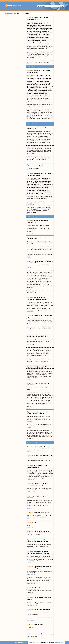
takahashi (30, 222)
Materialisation (45, 189)
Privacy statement (17, 642)
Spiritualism (49, 178)
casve (36, 383)
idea (42, 18)
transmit (29, 413)
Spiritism (29, 180)
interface (46, 553)
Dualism (40, 189)
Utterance (33, 85)
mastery (35, 263)
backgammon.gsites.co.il (31, 251)
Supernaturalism (30, 181)
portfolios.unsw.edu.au (31, 548)
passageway (38, 566)
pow (35, 367)
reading (29, 485)
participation (46, 447)
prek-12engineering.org (31, 493)
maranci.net (29, 379)
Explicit (46, 94)
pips (42, 237)
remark (41, 383)
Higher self (41, 186)
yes (28, 317)
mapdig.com (29, 120)
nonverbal (37, 71)
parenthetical (41, 298)
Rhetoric (29, 37)
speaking (40, 485)
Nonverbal (42, 78)
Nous (40, 192)
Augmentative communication (33, 33)
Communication (37, 22)
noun (36, 523)
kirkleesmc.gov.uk (30, 59)
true (51, 455)
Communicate (49, 28)
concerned (44, 412)
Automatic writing (46, 183)
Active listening (44, 22)
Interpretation (48, 27)
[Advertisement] (13, 39)
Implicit (43, 36)
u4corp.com (29, 346)
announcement (44, 455)
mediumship (31, 175)
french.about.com (30, 527)
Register (44, 30)
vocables (37, 72)
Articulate (50, 86)
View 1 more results (32, 443)
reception (37, 335)
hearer (36, 316)
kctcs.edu (29, 357)
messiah (29, 263)
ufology (44, 174)
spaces (35, 239)
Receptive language (37, 31)
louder (50, 261)
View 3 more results (32, 217)
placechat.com (30, 616)
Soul (37, 183)
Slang (48, 34)
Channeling (40, 178)
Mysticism (45, 181)
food (44, 531)
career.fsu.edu (29, 408)
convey (48, 71)
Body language (49, 30)
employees (37, 541)
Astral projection (44, 187)
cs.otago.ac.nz (30, 462)
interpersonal (38, 484)
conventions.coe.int (30, 144)
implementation (32, 553)
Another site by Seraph (59, 642)
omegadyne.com (30, 363)
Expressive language (31, 30)
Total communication (43, 40)
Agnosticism (35, 189)
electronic (40, 598)
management (47, 609)
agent (36, 624)
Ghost (34, 183)
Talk (28, 34)
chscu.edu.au (29, 269)
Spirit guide (29, 187)
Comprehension (36, 27)
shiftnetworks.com (30, 312)
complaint (37, 412)
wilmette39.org (30, 508)
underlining (44, 299)
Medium (35, 178)
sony (35, 222)
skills (44, 540)
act (49, 512)
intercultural (38, 261)
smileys (37, 299)
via (35, 598)
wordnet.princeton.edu (31, 574)
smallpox (37, 512)
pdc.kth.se (29, 563)
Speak (34, 36)
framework (45, 552)
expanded (36, 467)
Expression (29, 27)
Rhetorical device (43, 39)
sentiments (46, 316)
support (29, 239)
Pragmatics (39, 30)
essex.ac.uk (29, 440)
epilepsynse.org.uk (30, 204)
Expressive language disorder (40, 91)
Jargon (35, 89)
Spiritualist (34, 180)
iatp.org (28, 155)
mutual (46, 237)
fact (46, 512)
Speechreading (39, 92)
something (35, 568)
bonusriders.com (30, 245)
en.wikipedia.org (30, 233)
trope (40, 316)
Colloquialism (30, 89)
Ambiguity (34, 95)
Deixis (39, 86)
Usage (35, 37)
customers (45, 541)
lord (40, 447)
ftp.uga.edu (29, 50)
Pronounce (49, 95)
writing (45, 484)
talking (34, 485)
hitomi (46, 221)
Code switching (45, 31)
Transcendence (46, 184)
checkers (37, 237)
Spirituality (40, 184)
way (41, 609)
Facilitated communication (46, 33)
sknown (37, 455)
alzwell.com (29, 391)
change (41, 624)
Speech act (48, 36)
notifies (29, 129)
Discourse (42, 27)
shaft (45, 466)
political (42, 413)
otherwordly (38, 174)
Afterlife (34, 187)
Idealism (34, 190)
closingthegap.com (30, 161)
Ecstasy (32, 194)
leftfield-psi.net (30, 214)
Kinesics (46, 77)
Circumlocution (30, 94)
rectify (43, 127)
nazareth (45, 261)
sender (46, 18)
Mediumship (29, 186)
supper (36, 447)
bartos (49, 174)
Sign (47, 86)
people (45, 566)
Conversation (39, 24)
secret (42, 512)
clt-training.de (29, 289)
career (29, 385)
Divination (44, 192)
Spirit (32, 184)
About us (6, 1)
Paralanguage (35, 40)
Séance (45, 178)
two (28, 611)
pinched (41, 466)
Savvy (32, 37)
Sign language (44, 88)
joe (38, 367)
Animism (41, 181)
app (41, 367)
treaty (34, 129)
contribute (30, 541)
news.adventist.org (30, 594)
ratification (37, 127)
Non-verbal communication (40, 25)
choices (46, 337)
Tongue (44, 92)
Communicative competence (39, 28)
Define (61, 6)
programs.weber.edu (31, 170)
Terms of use (24, 642)
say (51, 316)
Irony (40, 42)
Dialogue (34, 24)
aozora (36, 221)
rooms (29, 568)
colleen (36, 165)
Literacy (36, 42)
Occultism (29, 190)
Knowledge (29, 36)
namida (41, 221)
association (38, 633)
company (45, 633)
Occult (28, 192)
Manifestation (46, 180)
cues (33, 385)
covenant (36, 413)
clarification (30, 299)
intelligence (39, 337)
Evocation (46, 186)
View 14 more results (32, 123)
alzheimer (46, 383)
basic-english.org (30, 498)
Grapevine (29, 40)
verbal (43, 71)
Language (49, 25)
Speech (39, 37)
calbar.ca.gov (29, 200)
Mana (51, 184)
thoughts (37, 19)
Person (51, 186)
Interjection (29, 95)
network (29, 599)
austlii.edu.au (29, 421)
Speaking (29, 88)
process (37, 609)
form (48, 531)
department (38, 587)
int (44, 367)
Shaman (36, 184)
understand (30, 19)
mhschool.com (30, 64)
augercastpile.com (30, 480)
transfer (49, 598)
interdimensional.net (31, 536)
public (29, 457)
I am (42, 194)
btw (35, 298)
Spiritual (36, 181)
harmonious (38, 540)
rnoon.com (29, 331)
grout (36, 466)
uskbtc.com (29, 294)
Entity (31, 192)
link (45, 598)
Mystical (29, 184)
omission (49, 127)
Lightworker (47, 190)
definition (40, 553)
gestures (37, 18)
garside (42, 165)
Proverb (39, 34)
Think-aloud (29, 31)
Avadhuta (38, 187)
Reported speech (41, 89)
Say (33, 42)
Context (35, 34)
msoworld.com (30, 257)
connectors (38, 552)
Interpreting (43, 95)
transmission (31, 337)
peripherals (44, 335)
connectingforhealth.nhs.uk (32, 606)
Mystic (31, 183)
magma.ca (29, 427)
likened (37, 175)
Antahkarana (36, 192)
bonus (47, 367)
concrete (30, 467)
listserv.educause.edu (31, 620)
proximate (30, 72)
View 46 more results (32, 67)
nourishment (38, 531)
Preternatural (36, 186)
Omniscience (37, 194)
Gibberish (38, 88)
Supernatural (39, 180)
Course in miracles (40, 190)
